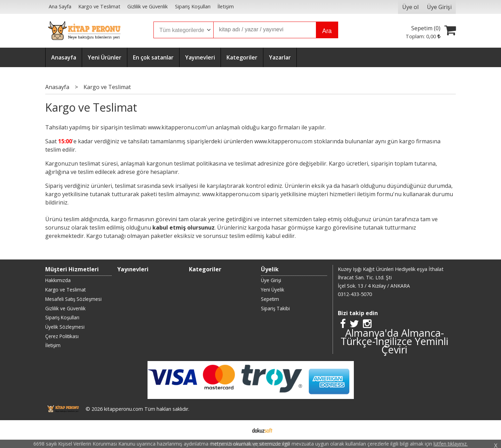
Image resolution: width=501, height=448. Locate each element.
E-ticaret (240, 430)
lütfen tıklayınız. (451, 444)
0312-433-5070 (355, 294)
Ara (327, 31)
